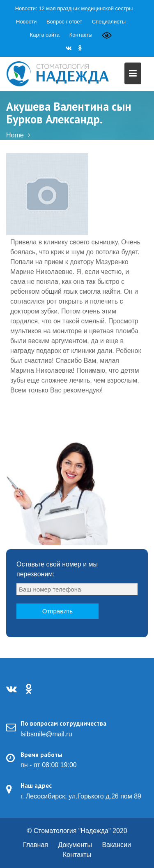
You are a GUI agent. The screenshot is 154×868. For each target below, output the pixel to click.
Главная (36, 845)
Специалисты (109, 22)
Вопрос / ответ (64, 22)
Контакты (81, 35)
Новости (26, 22)
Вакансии (116, 845)
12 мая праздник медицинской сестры (86, 8)
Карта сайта (45, 35)
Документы (75, 845)
